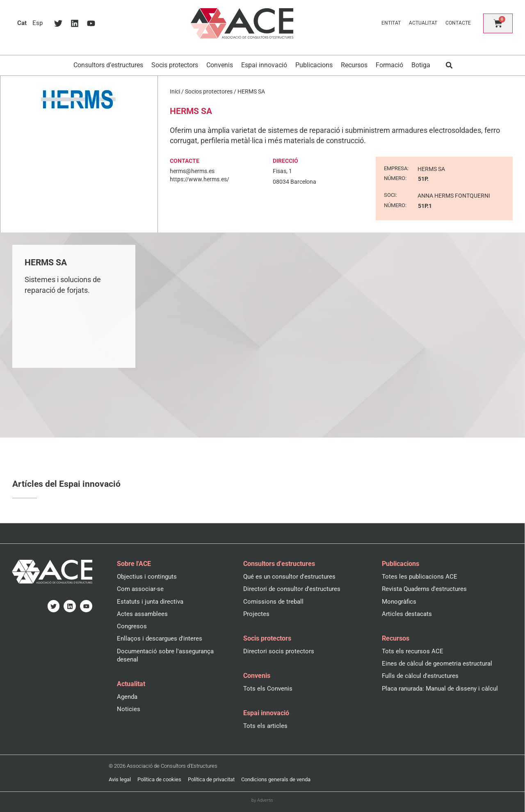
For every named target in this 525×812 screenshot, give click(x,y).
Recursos (354, 65)
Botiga (421, 65)
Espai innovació (264, 65)
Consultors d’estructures (108, 65)
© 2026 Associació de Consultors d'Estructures (163, 766)
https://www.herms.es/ (200, 179)
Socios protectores (209, 91)
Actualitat (423, 23)
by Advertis (262, 800)
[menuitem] (22, 23)
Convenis (220, 65)
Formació (389, 65)
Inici (175, 91)
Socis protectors (175, 65)
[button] (449, 65)
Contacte (458, 23)
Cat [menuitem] (22, 23)
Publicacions (314, 65)
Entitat (391, 23)
